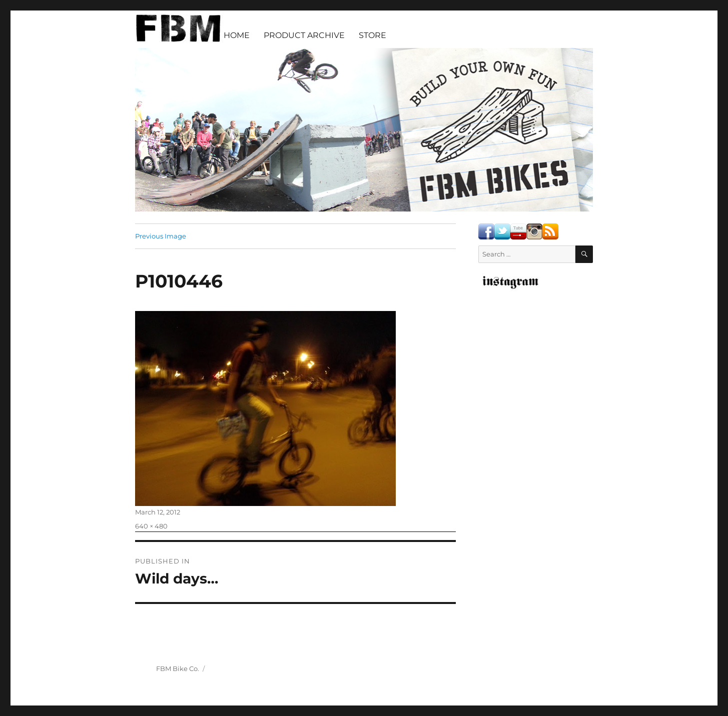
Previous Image (161, 236)
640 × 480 (151, 526)
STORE (373, 35)
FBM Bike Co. (178, 668)
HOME (237, 35)
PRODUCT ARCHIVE (304, 35)
